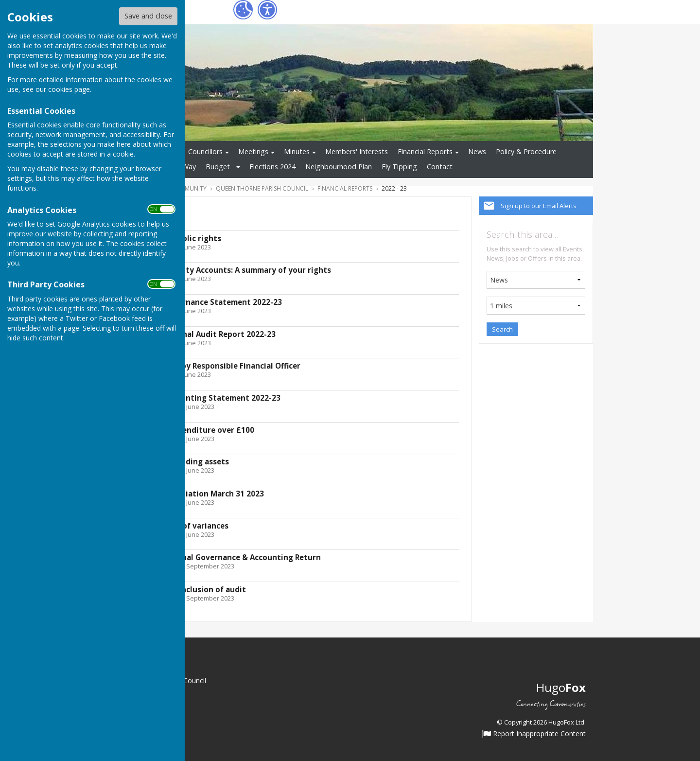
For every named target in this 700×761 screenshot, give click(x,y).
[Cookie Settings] (243, 10)
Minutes (297, 151)
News (477, 151)
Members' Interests (357, 151)
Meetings (253, 151)
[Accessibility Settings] (267, 10)
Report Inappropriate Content (534, 734)
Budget (218, 167)
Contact (440, 167)
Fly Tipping (399, 167)
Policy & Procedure (526, 151)
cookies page (69, 89)
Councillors (205, 151)
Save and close (148, 16)
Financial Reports (425, 151)
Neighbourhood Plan (339, 167)
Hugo (561, 687)
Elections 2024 (272, 167)
